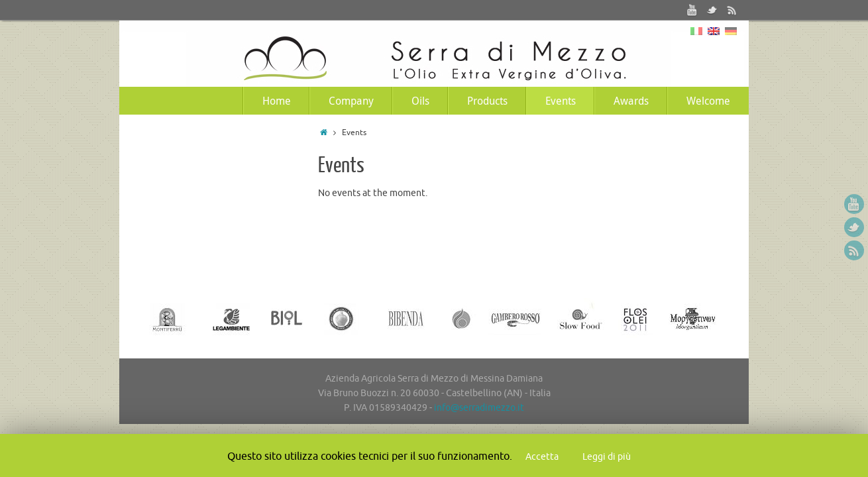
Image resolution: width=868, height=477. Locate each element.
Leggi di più (607, 457)
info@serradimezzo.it (479, 408)
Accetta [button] (542, 457)
